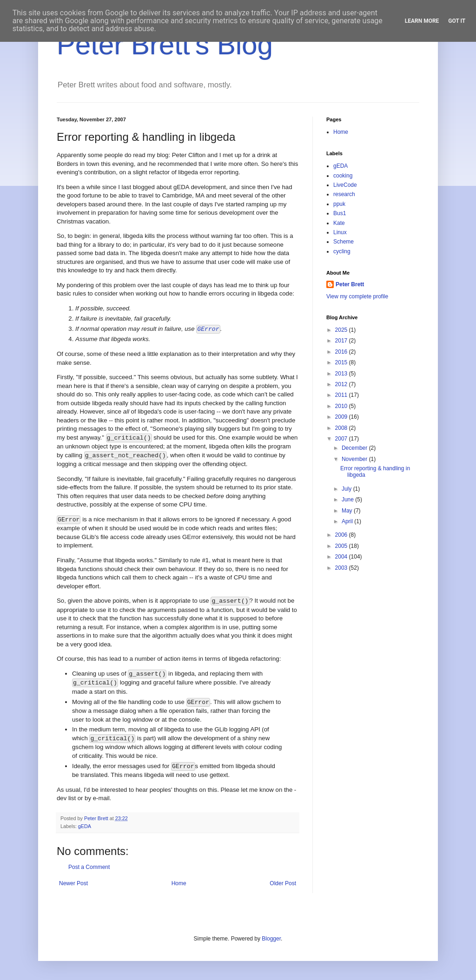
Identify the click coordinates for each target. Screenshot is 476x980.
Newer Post (73, 883)
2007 (342, 439)
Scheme (344, 242)
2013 (342, 374)
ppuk (339, 204)
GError (208, 329)
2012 (342, 384)
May (348, 511)
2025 (342, 330)
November (355, 459)
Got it (457, 21)
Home (179, 883)
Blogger (271, 939)
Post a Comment (89, 867)
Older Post (283, 883)
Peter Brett (350, 284)
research (344, 194)
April (348, 521)
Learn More (422, 21)
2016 (342, 352)
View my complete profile (357, 296)
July (347, 489)
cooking (343, 176)
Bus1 (340, 213)
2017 (342, 341)
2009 (342, 417)
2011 (342, 395)
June (348, 500)
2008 (342, 428)
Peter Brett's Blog (165, 45)
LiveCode (345, 185)
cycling (342, 251)
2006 (342, 535)
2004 (342, 557)
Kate (339, 223)
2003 (342, 568)
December (355, 448)
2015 (342, 362)
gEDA (85, 826)
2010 (342, 406)
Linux (340, 232)
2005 (342, 546)
